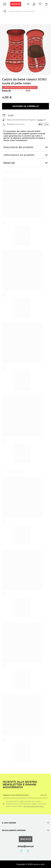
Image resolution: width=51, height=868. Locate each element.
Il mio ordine (9, 823)
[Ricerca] (5, 11)
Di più (11, 115)
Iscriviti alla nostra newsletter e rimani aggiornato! (20, 784)
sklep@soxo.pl (26, 846)
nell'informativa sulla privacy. (34, 806)
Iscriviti (44, 795)
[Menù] (5, 4)
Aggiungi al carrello (26, 106)
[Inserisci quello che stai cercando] (26, 11)
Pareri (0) (6, 91)
